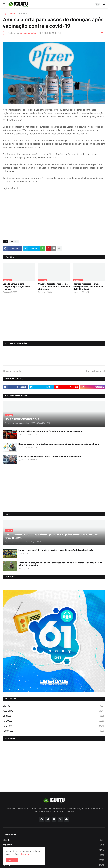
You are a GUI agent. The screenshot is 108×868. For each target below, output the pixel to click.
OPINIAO (54, 716)
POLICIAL (54, 721)
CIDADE (54, 706)
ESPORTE (54, 845)
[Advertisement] (54, 217)
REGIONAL (54, 731)
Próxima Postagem (95, 371)
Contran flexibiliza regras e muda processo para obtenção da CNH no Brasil (88, 286)
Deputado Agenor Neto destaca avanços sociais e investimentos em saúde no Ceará (59, 444)
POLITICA (54, 726)
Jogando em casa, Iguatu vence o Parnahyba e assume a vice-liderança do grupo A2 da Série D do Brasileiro (60, 564)
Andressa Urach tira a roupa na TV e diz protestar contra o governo (50, 431)
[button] (4, 4)
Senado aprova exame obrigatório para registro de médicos (16, 286)
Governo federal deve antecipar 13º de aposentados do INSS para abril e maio (54, 286)
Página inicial (9, 14)
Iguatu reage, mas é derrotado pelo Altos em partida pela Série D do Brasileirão (56, 550)
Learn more (26, 854)
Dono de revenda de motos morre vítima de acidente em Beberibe (50, 457)
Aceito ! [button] (12, 860)
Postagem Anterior (13, 371)
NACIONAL (22, 14)
